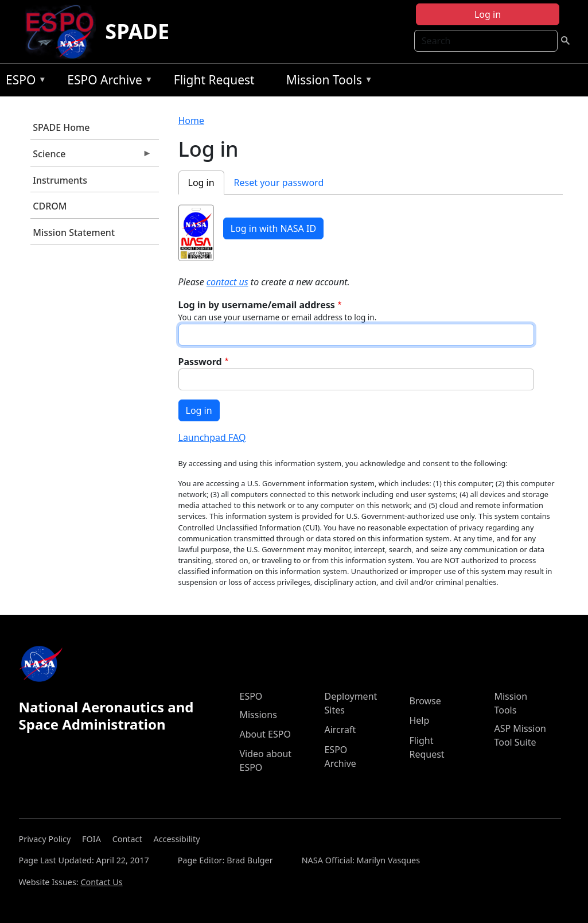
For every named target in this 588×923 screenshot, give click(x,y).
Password (200, 362)
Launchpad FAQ (212, 437)
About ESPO (265, 734)
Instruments (60, 180)
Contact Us (101, 882)
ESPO (23, 82)
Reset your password (279, 183)
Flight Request (214, 80)
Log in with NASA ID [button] (273, 228)
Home (192, 121)
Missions (258, 715)
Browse (425, 701)
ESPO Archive (107, 82)
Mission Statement (74, 232)
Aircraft (340, 730)
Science (91, 157)
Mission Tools (327, 82)
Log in (488, 14)
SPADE (137, 31)
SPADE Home (61, 127)
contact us (227, 282)
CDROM (50, 206)
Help (419, 720)
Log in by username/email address (257, 305)
